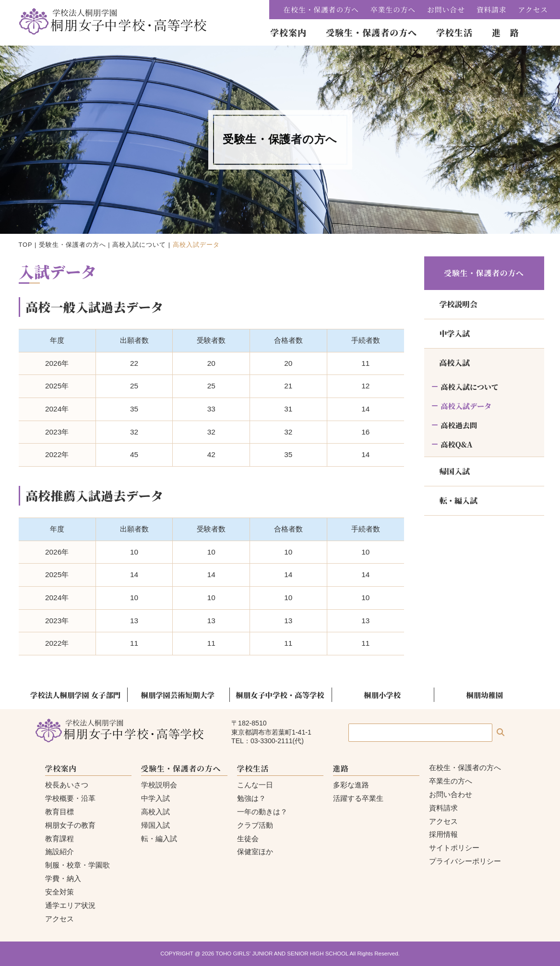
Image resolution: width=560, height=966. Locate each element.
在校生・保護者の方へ (321, 9)
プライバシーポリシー (465, 861)
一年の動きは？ (262, 812)
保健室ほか (255, 851)
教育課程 (60, 839)
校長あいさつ (67, 785)
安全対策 (60, 892)
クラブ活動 (255, 825)
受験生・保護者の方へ (72, 245)
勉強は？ (251, 798)
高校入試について (139, 245)
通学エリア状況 (70, 905)
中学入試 (455, 333)
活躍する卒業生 (358, 798)
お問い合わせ (451, 794)
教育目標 (60, 812)
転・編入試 (459, 501)
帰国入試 (455, 471)
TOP (26, 245)
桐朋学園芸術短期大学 (178, 695)
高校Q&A (457, 444)
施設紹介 (60, 851)
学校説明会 (459, 304)
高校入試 (455, 363)
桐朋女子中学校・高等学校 (280, 695)
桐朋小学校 (382, 695)
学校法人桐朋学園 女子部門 (75, 695)
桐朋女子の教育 (70, 825)
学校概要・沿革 (70, 798)
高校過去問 (459, 425)
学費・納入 (63, 878)
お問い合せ (446, 9)
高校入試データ (466, 406)
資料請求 (492, 9)
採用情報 (443, 834)
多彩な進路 (351, 785)
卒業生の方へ (393, 9)
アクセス (533, 9)
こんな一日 (255, 785)
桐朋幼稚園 (484, 695)
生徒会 (248, 839)
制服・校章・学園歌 (77, 865)
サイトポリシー (454, 848)
